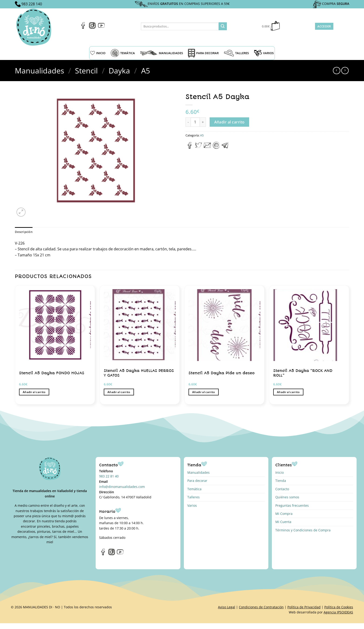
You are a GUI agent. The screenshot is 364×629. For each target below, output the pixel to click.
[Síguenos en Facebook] (83, 27)
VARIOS (264, 53)
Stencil (86, 71)
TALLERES (236, 53)
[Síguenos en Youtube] (101, 27)
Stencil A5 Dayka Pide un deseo (222, 373)
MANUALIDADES (161, 53)
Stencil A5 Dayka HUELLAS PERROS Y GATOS (139, 373)
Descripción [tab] (24, 232)
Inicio (279, 472)
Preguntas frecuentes (292, 505)
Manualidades (39, 71)
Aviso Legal (227, 607)
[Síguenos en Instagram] (92, 27)
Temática (194, 489)
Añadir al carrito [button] (34, 392)
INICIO (98, 53)
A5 (146, 71)
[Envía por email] (207, 147)
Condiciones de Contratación (261, 607)
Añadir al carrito (229, 122)
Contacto (282, 489)
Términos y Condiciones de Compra (303, 530)
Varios (192, 505)
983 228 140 (32, 4)
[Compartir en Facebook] (190, 147)
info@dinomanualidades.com (122, 487)
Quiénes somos (287, 497)
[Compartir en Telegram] (225, 147)
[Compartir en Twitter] (198, 147)
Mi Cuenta (283, 522)
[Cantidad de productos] (195, 122)
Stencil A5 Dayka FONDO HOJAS (52, 373)
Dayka (119, 71)
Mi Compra (284, 514)
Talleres (193, 497)
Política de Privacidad (304, 607)
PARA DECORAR (203, 53)
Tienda (281, 481)
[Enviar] (223, 26)
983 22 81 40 (109, 476)
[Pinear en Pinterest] (216, 147)
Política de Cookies (339, 607)
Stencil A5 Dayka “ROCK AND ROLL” (303, 373)
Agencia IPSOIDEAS (338, 612)
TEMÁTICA (123, 53)
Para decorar (197, 481)
